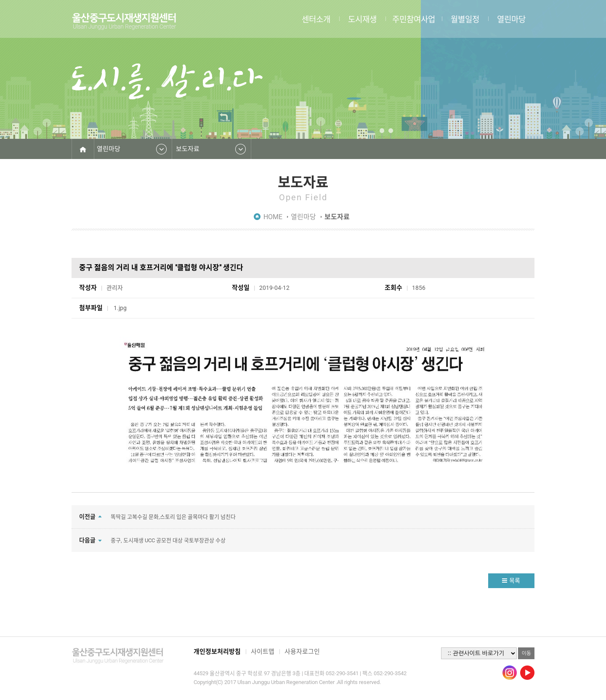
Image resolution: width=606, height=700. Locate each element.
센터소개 (316, 19)
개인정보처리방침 (217, 652)
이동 (526, 653)
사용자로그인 (302, 652)
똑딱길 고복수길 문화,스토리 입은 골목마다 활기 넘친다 (173, 517)
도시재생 (362, 19)
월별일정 (465, 19)
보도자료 (188, 149)
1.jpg (121, 308)
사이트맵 (263, 652)
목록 (515, 581)
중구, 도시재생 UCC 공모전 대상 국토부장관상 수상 (168, 540)
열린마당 (511, 19)
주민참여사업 (414, 19)
